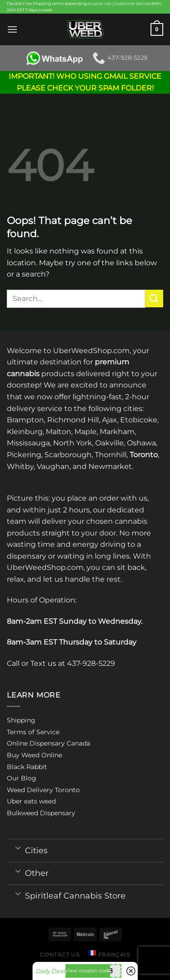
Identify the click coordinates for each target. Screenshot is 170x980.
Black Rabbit (27, 767)
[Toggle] (18, 847)
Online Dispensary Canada (49, 743)
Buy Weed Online (34, 755)
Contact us (60, 954)
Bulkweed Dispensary (41, 813)
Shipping (21, 720)
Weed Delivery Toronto (43, 790)
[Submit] (154, 299)
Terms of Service (33, 732)
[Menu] (12, 29)
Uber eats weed (31, 801)
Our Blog (22, 778)
